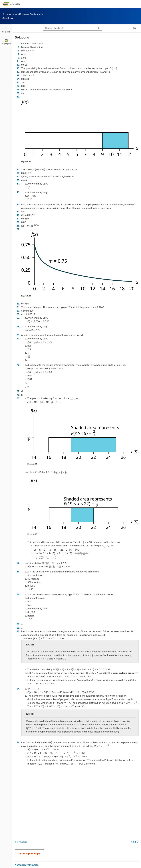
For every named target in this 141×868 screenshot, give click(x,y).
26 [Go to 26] (18, 89)
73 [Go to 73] (18, 338)
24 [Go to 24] (18, 86)
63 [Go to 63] (18, 311)
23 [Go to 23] (18, 82)
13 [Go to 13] (18, 65)
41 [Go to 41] (18, 184)
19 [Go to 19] (18, 75)
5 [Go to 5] (19, 50)
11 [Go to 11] (18, 61)
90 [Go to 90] (18, 628)
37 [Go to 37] (18, 176)
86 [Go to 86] (18, 594)
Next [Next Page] (135, 842)
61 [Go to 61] (18, 307)
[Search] (98, 28)
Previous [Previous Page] (20, 842)
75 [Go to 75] (18, 365)
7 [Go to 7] (19, 54)
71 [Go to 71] (18, 335)
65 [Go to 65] (18, 314)
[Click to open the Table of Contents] (6, 30)
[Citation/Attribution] (77, 865)
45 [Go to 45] (18, 204)
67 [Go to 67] (18, 318)
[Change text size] (134, 28)
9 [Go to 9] (19, 58)
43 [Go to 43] (18, 192)
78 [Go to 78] (18, 395)
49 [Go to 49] (18, 215)
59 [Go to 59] (18, 303)
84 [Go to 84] (18, 571)
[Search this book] (69, 28)
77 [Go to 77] (18, 391)
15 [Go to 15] (18, 68)
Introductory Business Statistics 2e (23, 14)
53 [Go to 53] (18, 222)
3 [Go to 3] (19, 47)
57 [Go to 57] (18, 229)
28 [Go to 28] (18, 93)
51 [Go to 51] (18, 218)
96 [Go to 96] (18, 742)
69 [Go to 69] (18, 326)
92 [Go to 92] (18, 631)
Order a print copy (29, 853)
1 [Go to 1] (19, 43)
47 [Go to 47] (18, 211)
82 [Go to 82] (18, 563)
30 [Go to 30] (18, 96)
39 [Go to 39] (18, 180)
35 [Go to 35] (18, 173)
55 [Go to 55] (18, 226)
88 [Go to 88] (18, 624)
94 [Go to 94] (18, 689)
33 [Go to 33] (18, 169)
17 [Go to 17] (18, 72)
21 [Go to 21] (18, 79)
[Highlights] (6, 42)
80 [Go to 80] (18, 398)
